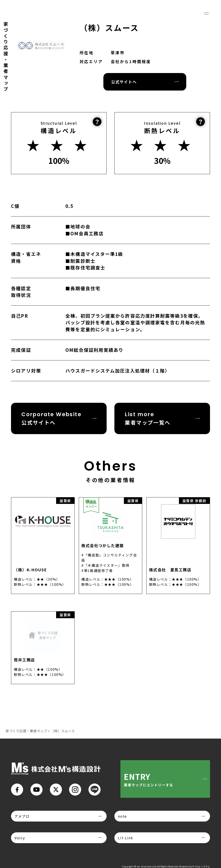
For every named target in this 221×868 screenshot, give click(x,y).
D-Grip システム (201, 866)
